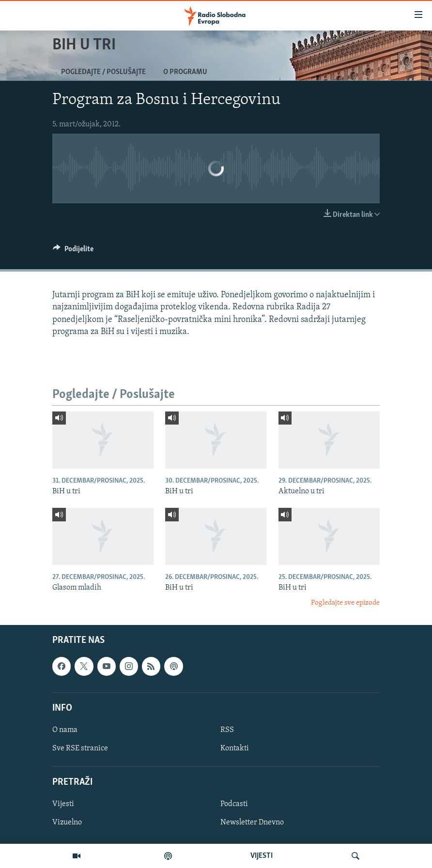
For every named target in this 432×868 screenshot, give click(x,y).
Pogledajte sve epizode (345, 603)
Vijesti (63, 804)
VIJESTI (262, 856)
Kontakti (235, 748)
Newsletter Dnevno (252, 822)
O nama (65, 730)
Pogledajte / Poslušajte (103, 72)
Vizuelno (67, 822)
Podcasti (234, 804)
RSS (227, 730)
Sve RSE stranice (80, 748)
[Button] (73, 251)
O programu (185, 72)
